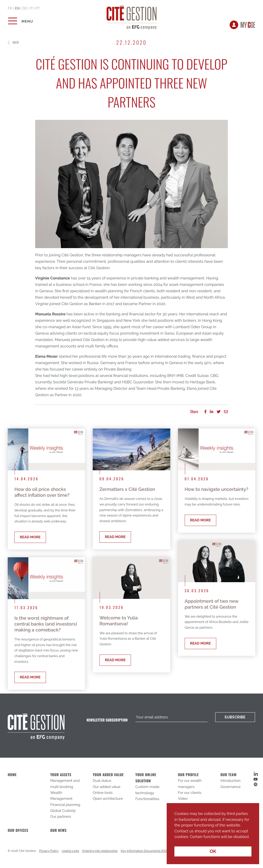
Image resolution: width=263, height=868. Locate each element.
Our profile (188, 775)
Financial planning (65, 805)
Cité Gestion (132, 17)
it (31, 8)
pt (38, 8)
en (17, 8)
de (25, 8)
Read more (30, 537)
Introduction (230, 781)
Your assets (61, 775)
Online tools (103, 793)
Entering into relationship (100, 851)
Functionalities (147, 799)
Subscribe (235, 717)
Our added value (106, 787)
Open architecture (108, 799)
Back (16, 43)
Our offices (18, 830)
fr (10, 8)
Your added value (108, 775)
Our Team (228, 775)
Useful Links (71, 851)
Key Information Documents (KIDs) (145, 851)
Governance (230, 787)
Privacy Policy (49, 851)
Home (12, 775)
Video (183, 799)
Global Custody (63, 811)
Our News (58, 830)
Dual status (102, 781)
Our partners (61, 817)
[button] (175, 841)
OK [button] (213, 851)
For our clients (190, 793)
